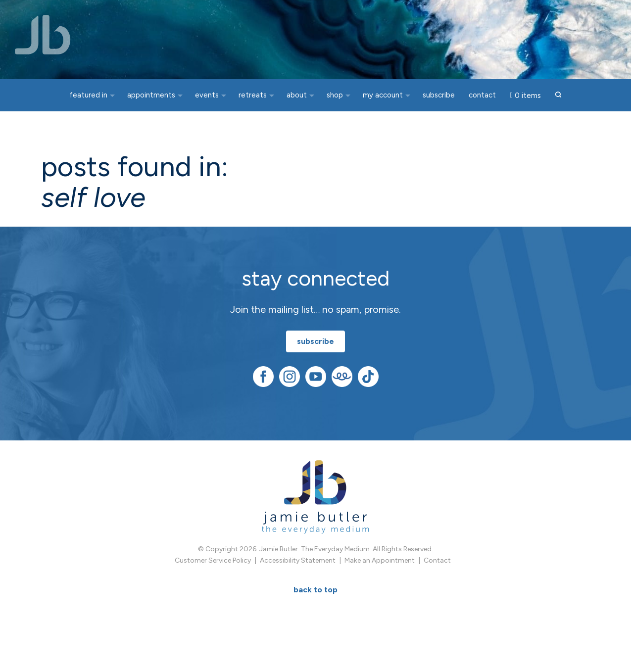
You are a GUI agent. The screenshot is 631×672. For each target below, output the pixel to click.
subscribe (315, 341)
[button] (558, 95)
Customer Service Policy (213, 560)
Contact (437, 560)
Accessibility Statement (298, 560)
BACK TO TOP (315, 590)
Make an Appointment (380, 560)
